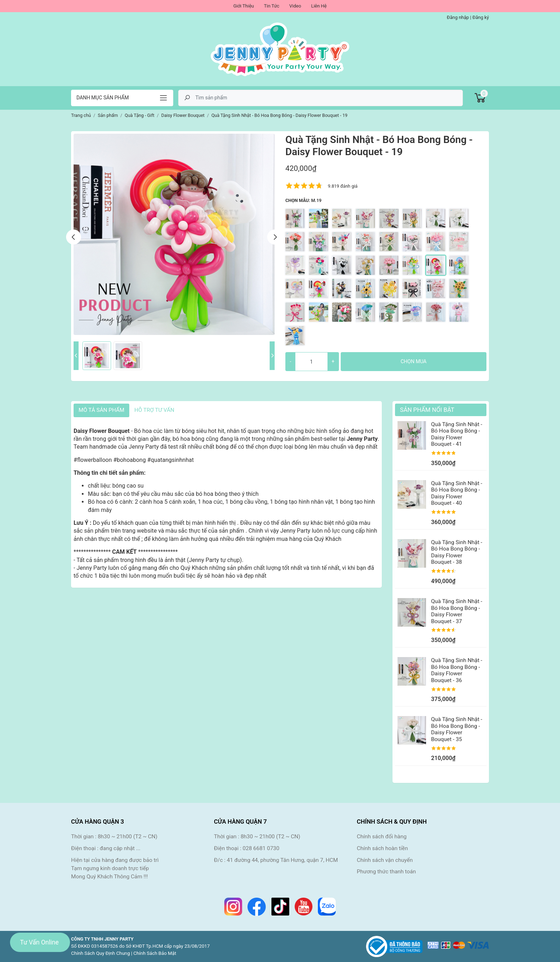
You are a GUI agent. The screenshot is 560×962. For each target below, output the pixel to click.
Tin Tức (272, 6)
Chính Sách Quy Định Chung (101, 953)
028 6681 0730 (261, 848)
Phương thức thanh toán (386, 872)
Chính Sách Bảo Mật (155, 953)
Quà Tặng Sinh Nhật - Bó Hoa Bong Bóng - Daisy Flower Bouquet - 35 (457, 729)
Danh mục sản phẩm (103, 98)
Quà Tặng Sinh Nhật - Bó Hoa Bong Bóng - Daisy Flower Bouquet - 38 (457, 552)
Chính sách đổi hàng (382, 837)
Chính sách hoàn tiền (382, 848)
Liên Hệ (319, 6)
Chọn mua (414, 361)
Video (295, 6)
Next (275, 237)
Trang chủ (81, 115)
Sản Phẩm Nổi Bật (427, 410)
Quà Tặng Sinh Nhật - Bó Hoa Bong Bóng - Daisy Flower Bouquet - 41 (457, 434)
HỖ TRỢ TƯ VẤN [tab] (154, 410)
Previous (74, 237)
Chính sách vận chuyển (385, 860)
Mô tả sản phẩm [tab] (101, 410)
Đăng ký (481, 17)
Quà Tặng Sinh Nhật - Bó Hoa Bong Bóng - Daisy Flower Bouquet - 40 (457, 493)
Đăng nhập (458, 17)
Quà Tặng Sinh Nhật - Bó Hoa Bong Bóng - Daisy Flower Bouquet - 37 (457, 611)
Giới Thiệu (244, 6)
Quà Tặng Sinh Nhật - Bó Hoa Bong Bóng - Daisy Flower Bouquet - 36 (457, 670)
